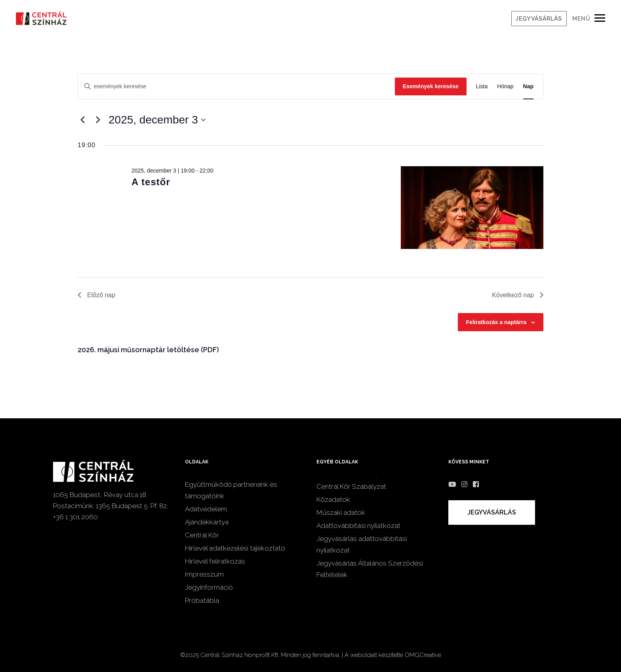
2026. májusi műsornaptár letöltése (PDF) (148, 350)
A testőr (151, 182)
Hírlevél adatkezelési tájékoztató (235, 548)
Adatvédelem (206, 509)
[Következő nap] (98, 120)
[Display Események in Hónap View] (505, 86)
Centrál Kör (202, 535)
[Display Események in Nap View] (528, 86)
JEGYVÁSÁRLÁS (539, 19)
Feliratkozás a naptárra (496, 322)
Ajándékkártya (207, 522)
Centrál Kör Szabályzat (351, 486)
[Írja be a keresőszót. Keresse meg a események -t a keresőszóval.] (236, 86)
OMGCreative (423, 655)
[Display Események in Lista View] (482, 86)
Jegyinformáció (209, 587)
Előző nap (96, 295)
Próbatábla (202, 600)
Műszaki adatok (341, 513)
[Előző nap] (82, 120)
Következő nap (518, 295)
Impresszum (204, 574)
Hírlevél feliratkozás (215, 561)
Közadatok (333, 499)
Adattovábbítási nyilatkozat (358, 526)
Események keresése (431, 86)
